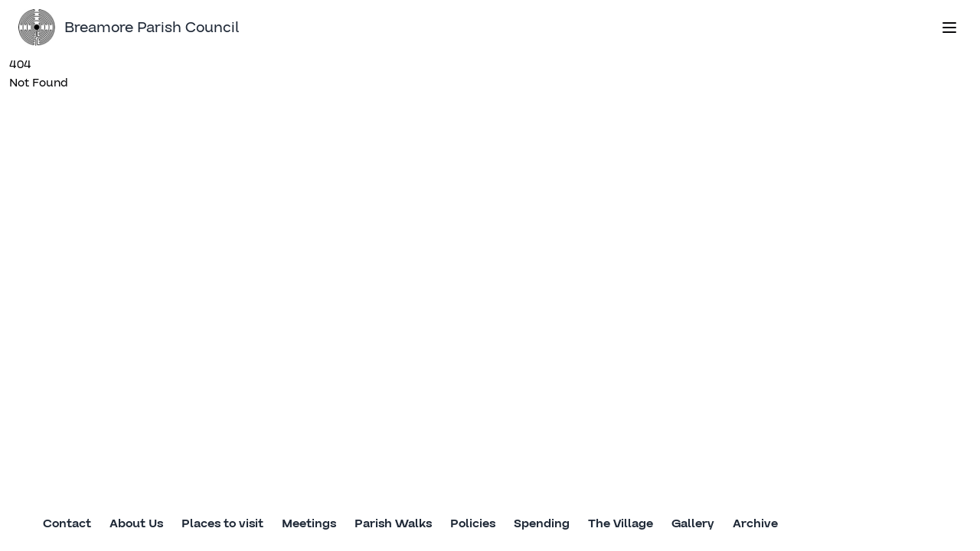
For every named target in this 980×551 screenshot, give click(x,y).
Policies (473, 523)
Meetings (309, 523)
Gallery (693, 523)
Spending (542, 523)
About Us (136, 523)
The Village (621, 523)
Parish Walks (393, 523)
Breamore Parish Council (129, 28)
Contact (67, 523)
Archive (755, 523)
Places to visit (222, 523)
